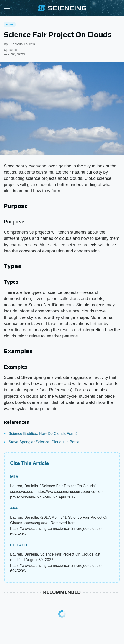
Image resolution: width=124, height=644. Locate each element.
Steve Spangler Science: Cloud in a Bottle (44, 442)
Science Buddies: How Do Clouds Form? (43, 434)
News (10, 25)
